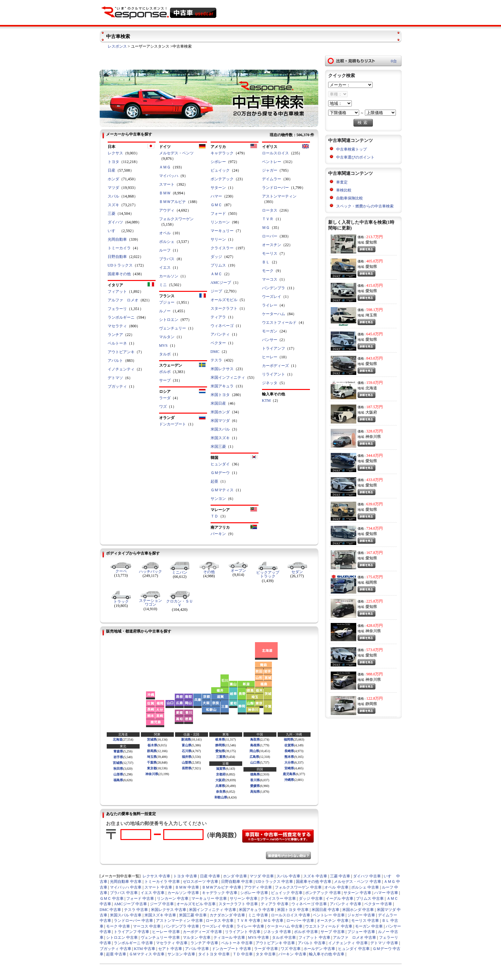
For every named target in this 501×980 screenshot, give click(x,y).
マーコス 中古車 (147, 926)
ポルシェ (167, 242)
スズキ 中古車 (315, 876)
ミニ (163, 285)
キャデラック (222, 153)
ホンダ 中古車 (235, 876)
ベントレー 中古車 (329, 915)
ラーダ (165, 398)
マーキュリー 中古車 (209, 898)
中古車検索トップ (351, 149)
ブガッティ (117, 386)
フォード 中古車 (140, 898)
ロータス (270, 210)
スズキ (113, 205)
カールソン (169, 276)
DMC (215, 352)
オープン (238, 571)
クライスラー (222, 248)
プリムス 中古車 (370, 898)
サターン (218, 188)
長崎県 (289, 751)
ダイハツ (115, 222)
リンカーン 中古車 (173, 898)
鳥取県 (255, 739)
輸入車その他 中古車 (327, 954)
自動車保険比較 (350, 198)
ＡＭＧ (165, 167)
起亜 (214, 481)
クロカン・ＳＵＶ (180, 603)
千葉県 (152, 762)
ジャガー (270, 170)
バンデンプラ (274, 288)
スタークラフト (224, 308)
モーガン (270, 331)
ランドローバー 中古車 (133, 921)
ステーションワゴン (150, 603)
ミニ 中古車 (258, 915)
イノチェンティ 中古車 (348, 943)
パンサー (270, 340)
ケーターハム (274, 314)
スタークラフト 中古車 (238, 904)
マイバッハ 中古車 (126, 887)
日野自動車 (117, 257)
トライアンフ (274, 348)
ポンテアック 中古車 (323, 893)
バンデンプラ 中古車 (181, 926)
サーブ (165, 380)
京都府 (221, 774)
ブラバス (167, 259)
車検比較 (344, 190)
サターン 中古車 (357, 893)
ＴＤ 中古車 (243, 954)
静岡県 (220, 745)
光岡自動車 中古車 (126, 882)
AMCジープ (221, 283)
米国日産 (218, 403)
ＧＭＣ (216, 205)
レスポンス (117, 46)
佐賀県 (289, 745)
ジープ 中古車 (162, 904)
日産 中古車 (210, 876)
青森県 (118, 751)
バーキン (218, 534)
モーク (268, 271)
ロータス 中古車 (220, 921)
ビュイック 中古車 (287, 893)
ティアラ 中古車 (275, 904)
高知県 (255, 792)
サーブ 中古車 (332, 932)
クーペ (121, 571)
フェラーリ (117, 309)
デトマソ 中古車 (384, 943)
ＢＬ (266, 262)
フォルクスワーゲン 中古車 (298, 887)
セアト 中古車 (170, 949)
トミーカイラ (119, 248)
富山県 (187, 745)
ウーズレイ (272, 297)
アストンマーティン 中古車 (179, 921)
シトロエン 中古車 (122, 937)
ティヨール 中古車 (229, 937)
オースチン (272, 245)
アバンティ (220, 334)
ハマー (216, 196)
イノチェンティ (121, 369)
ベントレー (272, 162)
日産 (112, 170)
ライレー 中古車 (250, 926)
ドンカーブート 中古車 (231, 949)
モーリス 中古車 (365, 921)
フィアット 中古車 (314, 937)
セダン (297, 572)
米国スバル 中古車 (126, 915)
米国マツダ (220, 421)
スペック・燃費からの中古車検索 (365, 206)
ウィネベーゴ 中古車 (309, 904)
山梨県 (187, 762)
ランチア (115, 335)
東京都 (152, 768)
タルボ (165, 354)
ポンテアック (222, 179)
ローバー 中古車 (300, 921)
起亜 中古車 (116, 954)
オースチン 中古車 (332, 921)
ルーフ (165, 250)
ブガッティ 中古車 (116, 949)
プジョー (167, 302)
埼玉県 (152, 757)
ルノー (165, 311)
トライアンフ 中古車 (131, 932)
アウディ (167, 210)
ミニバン (180, 572)
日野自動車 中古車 (237, 882)
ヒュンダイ (220, 464)
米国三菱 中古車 (193, 915)
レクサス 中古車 (156, 876)
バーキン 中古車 (292, 954)
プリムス (218, 265)
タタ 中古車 (266, 954)
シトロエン (169, 320)
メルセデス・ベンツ (176, 153)
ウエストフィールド (279, 323)
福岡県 (289, 739)
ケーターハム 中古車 (285, 926)
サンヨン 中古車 (181, 954)
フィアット (117, 292)
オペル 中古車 (336, 887)
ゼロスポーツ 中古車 (200, 882)
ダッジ (216, 257)
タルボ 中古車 (284, 937)
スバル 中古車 (288, 876)
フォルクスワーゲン (176, 219)
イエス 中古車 (153, 893)
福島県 (118, 780)
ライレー (270, 305)
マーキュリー (222, 231)
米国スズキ (220, 438)
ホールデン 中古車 (319, 949)
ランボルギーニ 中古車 (133, 943)
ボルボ (165, 372)
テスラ (216, 360)
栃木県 (152, 745)
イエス (165, 268)
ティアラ (218, 317)
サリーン (218, 239)
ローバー (270, 236)
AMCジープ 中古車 (130, 904)
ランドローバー (275, 188)
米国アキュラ (222, 386)
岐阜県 (220, 739)
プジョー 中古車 (361, 932)
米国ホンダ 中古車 (358, 910)
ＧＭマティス (222, 490)
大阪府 (220, 780)
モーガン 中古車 (369, 926)
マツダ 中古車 (262, 876)
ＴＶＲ (268, 219)
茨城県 (152, 739)
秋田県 (118, 769)
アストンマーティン (279, 196)
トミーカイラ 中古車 (162, 882)
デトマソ (115, 378)
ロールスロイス (275, 153)
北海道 (118, 739)
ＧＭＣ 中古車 (112, 898)
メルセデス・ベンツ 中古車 (357, 882)
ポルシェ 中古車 (365, 887)
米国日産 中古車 (325, 910)
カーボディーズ (275, 366)
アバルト (115, 361)
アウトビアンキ (121, 352)
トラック (121, 602)
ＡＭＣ (216, 274)
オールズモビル (224, 300)
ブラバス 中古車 (124, 893)
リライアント (274, 374)
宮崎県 (289, 768)
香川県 (255, 780)
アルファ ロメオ (123, 300)
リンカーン (220, 222)
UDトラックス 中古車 (274, 882)
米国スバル (220, 429)
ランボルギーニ (121, 317)
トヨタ (113, 162)
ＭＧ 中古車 (273, 921)
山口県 (255, 762)
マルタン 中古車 (197, 937)
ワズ (163, 407)
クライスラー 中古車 (278, 898)
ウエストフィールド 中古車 (329, 926)
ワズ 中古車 (291, 949)
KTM (266, 401)
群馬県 (152, 751)
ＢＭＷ (165, 193)
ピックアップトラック (268, 574)
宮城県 (118, 763)
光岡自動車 (117, 239)
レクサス (115, 153)
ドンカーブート (173, 424)
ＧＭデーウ (220, 473)
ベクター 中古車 (378, 904)
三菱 (112, 214)
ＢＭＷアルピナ (173, 202)
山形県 (118, 774)
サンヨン (218, 499)
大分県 (289, 762)
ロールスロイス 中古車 (291, 915)
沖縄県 (289, 780)
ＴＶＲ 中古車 (248, 921)
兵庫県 (220, 786)
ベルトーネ (117, 343)
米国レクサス (222, 369)
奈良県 (221, 792)
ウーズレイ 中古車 (218, 926)
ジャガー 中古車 (361, 915)
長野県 (187, 768)
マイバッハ (169, 176)
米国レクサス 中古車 (169, 910)
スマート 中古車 (158, 887)
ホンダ (113, 179)
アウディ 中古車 (258, 887)
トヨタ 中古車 (185, 876)
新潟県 (186, 739)
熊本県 (289, 757)
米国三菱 (218, 447)
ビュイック (220, 170)
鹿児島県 (289, 774)
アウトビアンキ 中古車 (275, 943)
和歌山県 (221, 797)
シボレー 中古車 (254, 893)
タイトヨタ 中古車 (214, 954)
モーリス (270, 253)
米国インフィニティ (228, 377)
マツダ (113, 188)
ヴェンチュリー (173, 328)
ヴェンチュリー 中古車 (160, 937)
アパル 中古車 (197, 949)
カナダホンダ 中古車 (227, 915)
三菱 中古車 (340, 876)
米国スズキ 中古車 (160, 915)
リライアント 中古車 (243, 932)
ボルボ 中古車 (306, 932)
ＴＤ (214, 516)
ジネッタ (270, 383)
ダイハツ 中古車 (367, 876)
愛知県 (220, 751)
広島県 (254, 757)
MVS (163, 346)
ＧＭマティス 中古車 (147, 954)
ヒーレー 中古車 (166, 932)
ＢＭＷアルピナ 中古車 (222, 887)
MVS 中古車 (258, 937)
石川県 (187, 751)
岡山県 (254, 751)
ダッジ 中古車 (311, 898)
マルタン (167, 337)
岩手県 (118, 757)
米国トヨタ (220, 395)
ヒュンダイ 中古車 (354, 949)
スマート (167, 184)
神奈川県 (152, 774)
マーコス (270, 279)
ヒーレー (270, 357)
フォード (218, 214)
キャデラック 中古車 (220, 893)
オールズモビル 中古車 (196, 904)
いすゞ (113, 231)
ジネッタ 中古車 (277, 932)
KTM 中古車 (145, 949)
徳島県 (255, 774)
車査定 (342, 182)
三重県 (221, 757)
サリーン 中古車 (244, 898)
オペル (165, 233)
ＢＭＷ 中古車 (187, 887)
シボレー (218, 162)
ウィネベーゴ (222, 326)
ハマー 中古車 (386, 893)
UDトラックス (120, 265)
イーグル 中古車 (339, 898)
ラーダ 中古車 (266, 949)
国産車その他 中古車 (314, 882)
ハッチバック (150, 572)
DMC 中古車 (111, 910)
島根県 (255, 745)
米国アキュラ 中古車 (256, 910)
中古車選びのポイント (355, 157)
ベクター (218, 343)
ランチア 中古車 (204, 943)
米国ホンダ (220, 412)
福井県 (187, 757)
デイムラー (272, 179)
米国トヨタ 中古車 (293, 910)
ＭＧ (266, 228)
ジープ (216, 291)
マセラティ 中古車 (172, 943)
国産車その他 (119, 274)
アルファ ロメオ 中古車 (355, 937)
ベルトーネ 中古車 (237, 943)
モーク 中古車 (118, 926)
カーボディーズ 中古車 (202, 932)
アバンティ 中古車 (346, 904)
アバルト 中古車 (312, 943)
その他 (209, 572)
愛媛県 (255, 786)
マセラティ (117, 326)
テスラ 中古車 (136, 910)
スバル (113, 196)
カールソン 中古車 (183, 893)
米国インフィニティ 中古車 (212, 910)
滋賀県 (221, 769)
